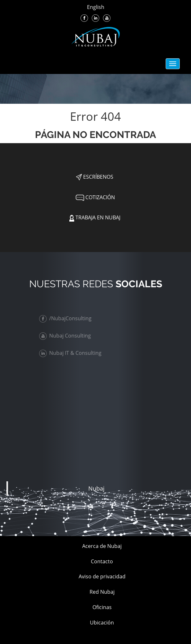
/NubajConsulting (67, 318)
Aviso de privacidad (102, 576)
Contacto (102, 561)
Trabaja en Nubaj (95, 217)
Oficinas (102, 607)
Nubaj (96, 488)
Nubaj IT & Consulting (72, 353)
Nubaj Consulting (66, 336)
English (96, 7)
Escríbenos (95, 177)
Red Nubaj (102, 592)
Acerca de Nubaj (102, 546)
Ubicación (102, 623)
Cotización (95, 197)
